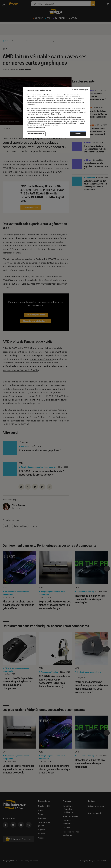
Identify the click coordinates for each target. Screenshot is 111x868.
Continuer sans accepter (80, 90)
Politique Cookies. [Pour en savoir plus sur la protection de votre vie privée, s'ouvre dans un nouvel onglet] (55, 114)
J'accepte (78, 134)
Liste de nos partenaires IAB (36, 128)
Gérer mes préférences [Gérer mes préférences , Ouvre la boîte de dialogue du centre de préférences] (36, 134)
